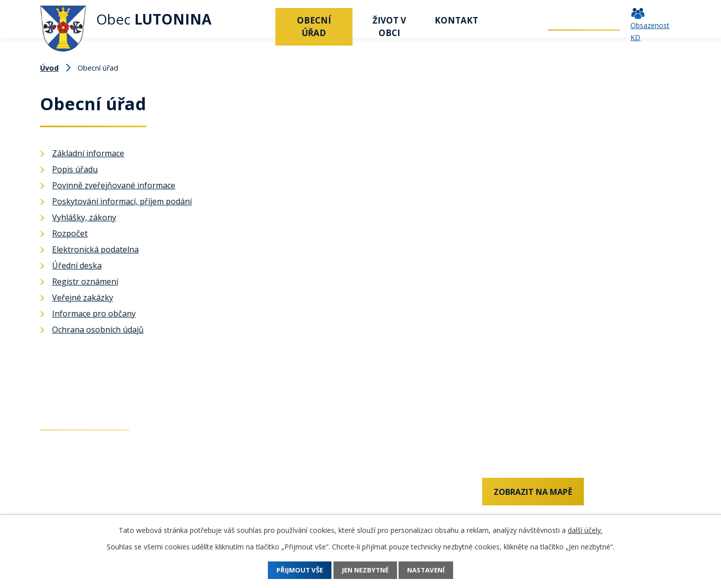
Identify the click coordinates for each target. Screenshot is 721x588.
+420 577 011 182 (73, 511)
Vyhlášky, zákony (84, 217)
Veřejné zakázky (83, 298)
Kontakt (456, 20)
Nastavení (434, 570)
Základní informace (88, 153)
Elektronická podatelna (95, 249)
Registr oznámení (85, 281)
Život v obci (389, 27)
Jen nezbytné (366, 570)
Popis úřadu (75, 169)
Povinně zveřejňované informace (114, 185)
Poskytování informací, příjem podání (122, 201)
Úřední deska (77, 265)
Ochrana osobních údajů (98, 330)
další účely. (585, 530)
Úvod (263, 20)
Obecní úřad (314, 27)
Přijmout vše (292, 570)
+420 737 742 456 (73, 495)
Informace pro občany (94, 314)
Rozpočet (70, 233)
